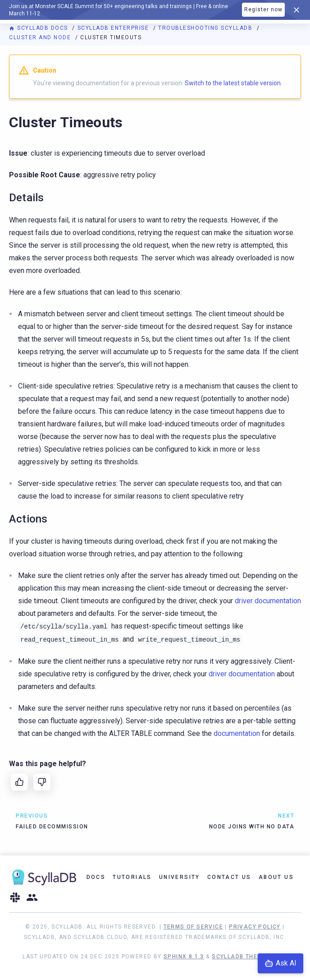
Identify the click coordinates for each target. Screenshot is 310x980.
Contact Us (229, 877)
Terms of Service (193, 927)
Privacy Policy (255, 927)
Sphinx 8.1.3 (184, 957)
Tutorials (132, 877)
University (180, 877)
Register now (263, 9)
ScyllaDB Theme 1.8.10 (249, 957)
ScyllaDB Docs (39, 28)
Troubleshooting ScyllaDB (206, 28)
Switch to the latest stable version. (233, 83)
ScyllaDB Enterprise (114, 28)
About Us (276, 877)
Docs (96, 877)
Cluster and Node (41, 37)
